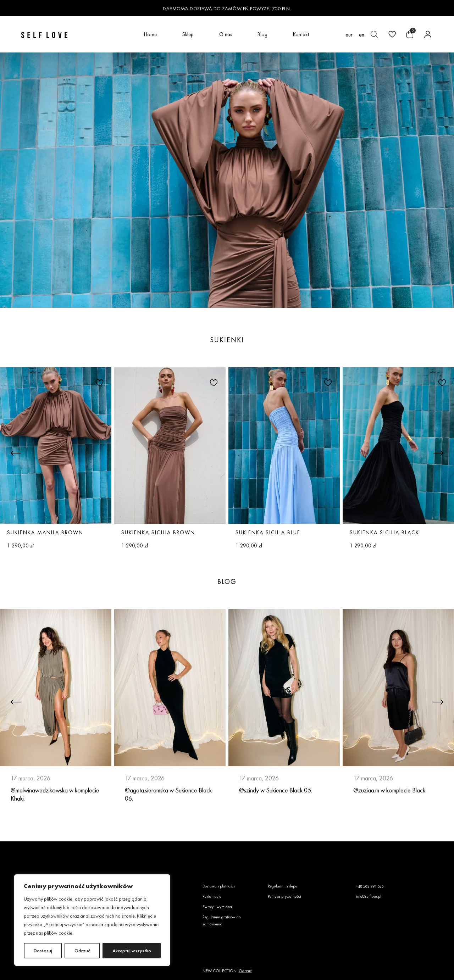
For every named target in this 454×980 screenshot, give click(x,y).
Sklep (188, 34)
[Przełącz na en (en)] (362, 34)
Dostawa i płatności (219, 886)
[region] (92, 920)
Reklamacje (212, 896)
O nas (226, 34)
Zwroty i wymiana (217, 907)
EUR (349, 35)
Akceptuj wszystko (132, 951)
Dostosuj (43, 951)
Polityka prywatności (284, 896)
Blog (262, 34)
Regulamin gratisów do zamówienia (222, 920)
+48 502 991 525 (370, 886)
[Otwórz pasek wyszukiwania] (374, 34)
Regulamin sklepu (283, 886)
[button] (99, 382)
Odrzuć (82, 951)
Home (150, 34)
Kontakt (301, 34)
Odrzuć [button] (245, 971)
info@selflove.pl (369, 896)
